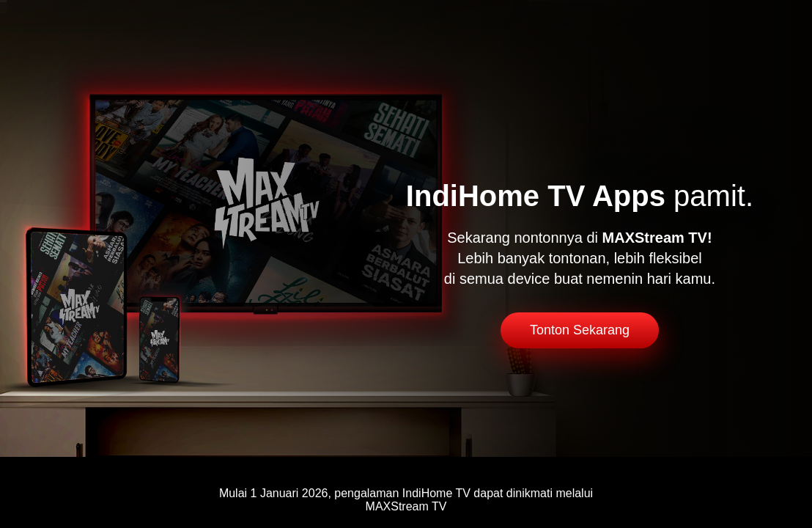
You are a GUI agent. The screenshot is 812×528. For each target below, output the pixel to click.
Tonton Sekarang (580, 330)
